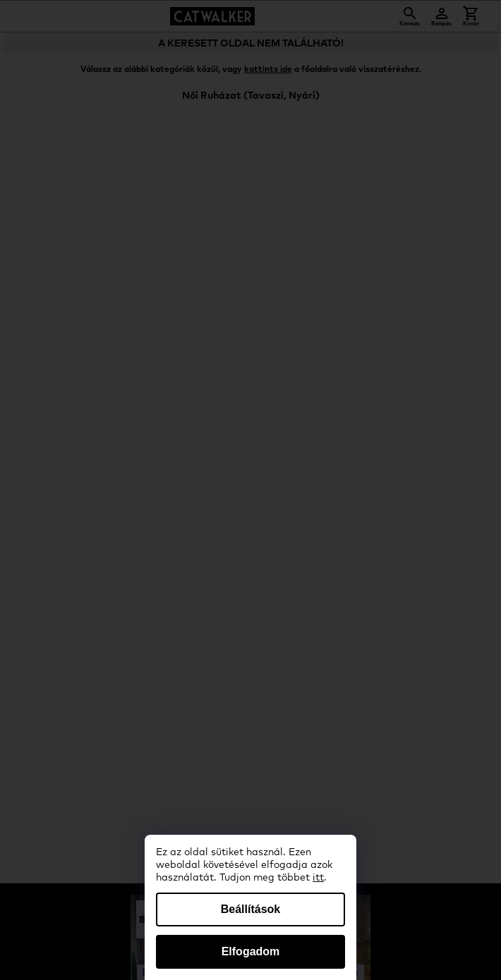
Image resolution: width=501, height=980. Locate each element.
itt (318, 878)
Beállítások (250, 909)
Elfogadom (251, 951)
